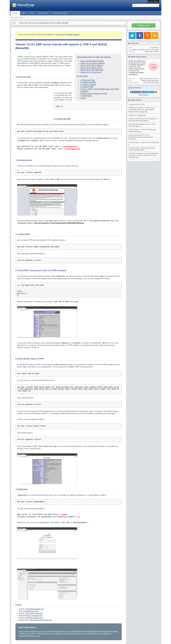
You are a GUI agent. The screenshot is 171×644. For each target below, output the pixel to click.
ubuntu (150, 50)
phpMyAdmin (22, 495)
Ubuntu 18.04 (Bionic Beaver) (92, 65)
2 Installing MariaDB (88, 82)
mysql (142, 50)
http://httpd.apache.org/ (35, 609)
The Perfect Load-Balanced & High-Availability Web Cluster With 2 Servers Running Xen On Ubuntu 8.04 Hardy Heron (143, 155)
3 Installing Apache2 (88, 85)
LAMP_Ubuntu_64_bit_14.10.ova (149, 79)
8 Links (83, 98)
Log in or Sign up (153, 1)
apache (134, 50)
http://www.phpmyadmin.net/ (41, 620)
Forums (32, 13)
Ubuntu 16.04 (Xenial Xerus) (91, 68)
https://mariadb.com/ (34, 616)
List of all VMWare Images (151, 83)
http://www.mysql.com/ (34, 613)
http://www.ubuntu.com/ (34, 618)
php (146, 50)
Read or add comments (152, 52)
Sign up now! (144, 25)
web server (156, 50)
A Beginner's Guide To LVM (136, 104)
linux (139, 50)
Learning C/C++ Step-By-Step (137, 115)
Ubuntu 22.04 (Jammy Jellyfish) (92, 63)
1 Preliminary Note (87, 80)
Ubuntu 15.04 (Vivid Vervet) (91, 72)
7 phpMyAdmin (86, 96)
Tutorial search (18, 18)
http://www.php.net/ (31, 611)
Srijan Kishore (155, 48)
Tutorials (15, 13)
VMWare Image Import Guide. (150, 81)
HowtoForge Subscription (60, 13)
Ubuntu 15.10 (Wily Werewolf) (92, 70)
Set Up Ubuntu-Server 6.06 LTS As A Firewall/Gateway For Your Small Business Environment (141, 137)
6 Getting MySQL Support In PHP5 (94, 94)
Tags (24, 13)
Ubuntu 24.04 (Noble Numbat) (68, 35)
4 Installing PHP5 (87, 87)
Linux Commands (43, 13)
